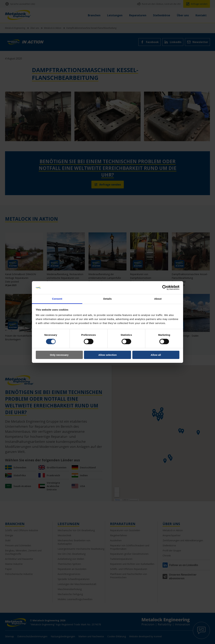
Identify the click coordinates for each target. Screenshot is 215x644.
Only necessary (59, 355)
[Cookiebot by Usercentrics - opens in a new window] (165, 288)
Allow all (156, 355)
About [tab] (158, 299)
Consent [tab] (57, 299)
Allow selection (107, 355)
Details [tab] (107, 299)
